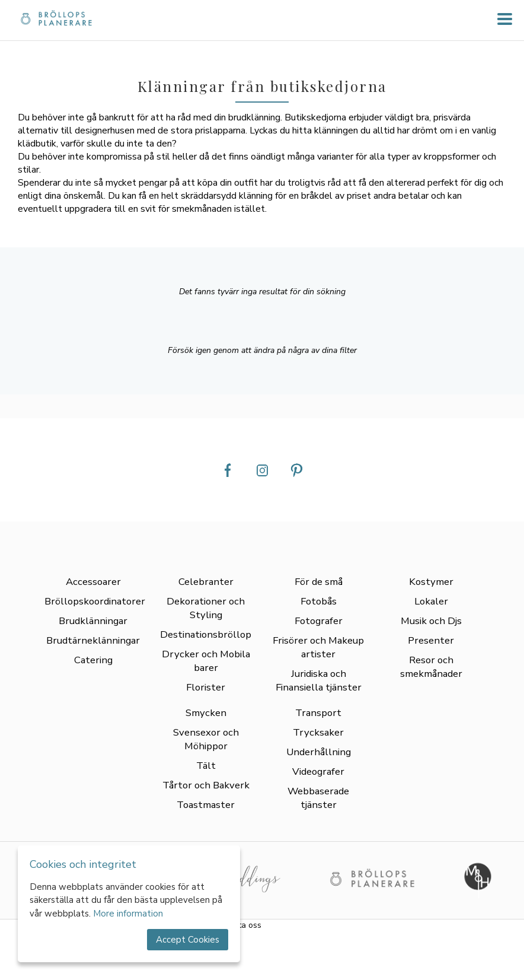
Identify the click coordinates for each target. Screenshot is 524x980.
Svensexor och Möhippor (206, 739)
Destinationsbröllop (206, 634)
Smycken (206, 713)
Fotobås (319, 601)
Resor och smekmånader (431, 667)
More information (128, 914)
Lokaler (431, 601)
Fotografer (319, 621)
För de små (319, 582)
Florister (206, 687)
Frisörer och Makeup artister (318, 647)
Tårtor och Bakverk (206, 785)
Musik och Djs (431, 621)
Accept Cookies (188, 940)
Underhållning (319, 752)
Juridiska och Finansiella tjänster (319, 680)
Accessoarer (93, 582)
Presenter (431, 640)
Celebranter (206, 582)
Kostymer (431, 582)
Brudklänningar (93, 621)
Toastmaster (206, 805)
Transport (318, 713)
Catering (93, 660)
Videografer (318, 771)
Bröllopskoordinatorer (95, 601)
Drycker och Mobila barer (206, 661)
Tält (206, 766)
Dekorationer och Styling (206, 608)
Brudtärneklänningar (93, 640)
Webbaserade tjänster (318, 798)
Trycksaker (318, 732)
